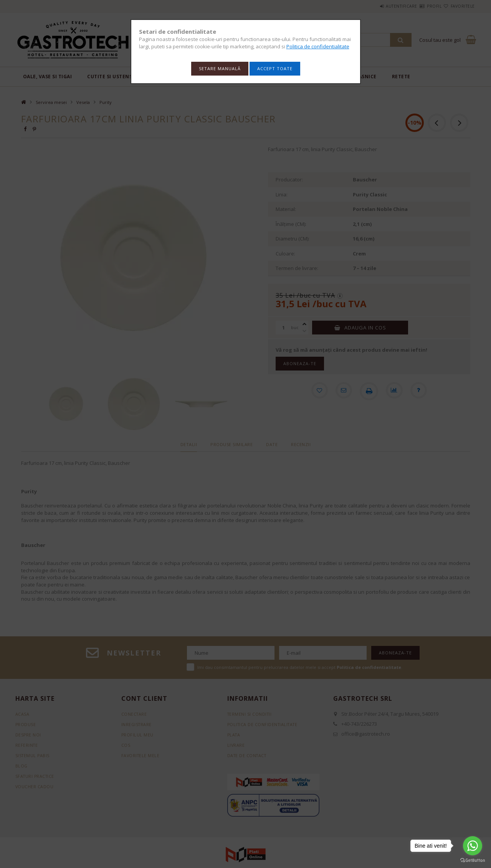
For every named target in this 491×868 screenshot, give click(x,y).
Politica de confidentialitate (318, 46)
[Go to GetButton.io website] (473, 860)
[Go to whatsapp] (473, 846)
